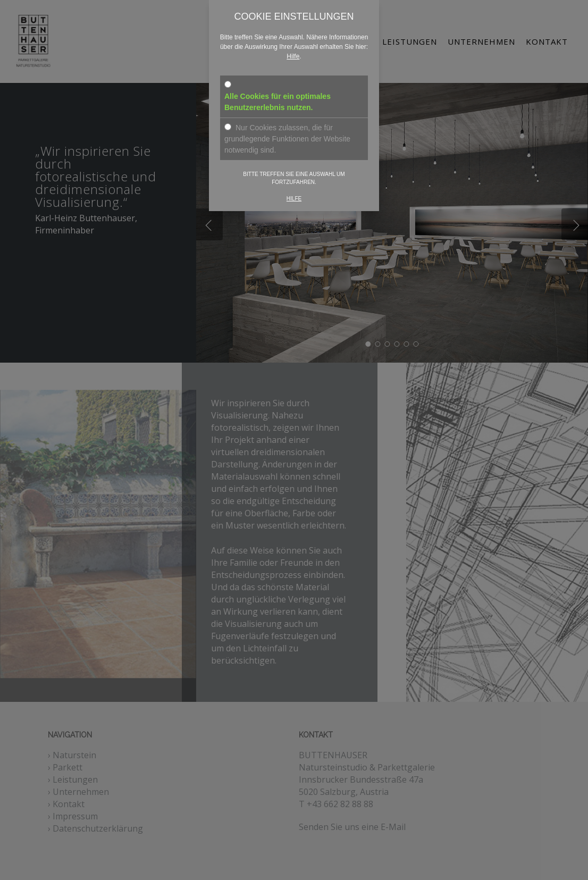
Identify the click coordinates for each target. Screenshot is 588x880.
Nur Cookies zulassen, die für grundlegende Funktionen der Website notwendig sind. (287, 139)
